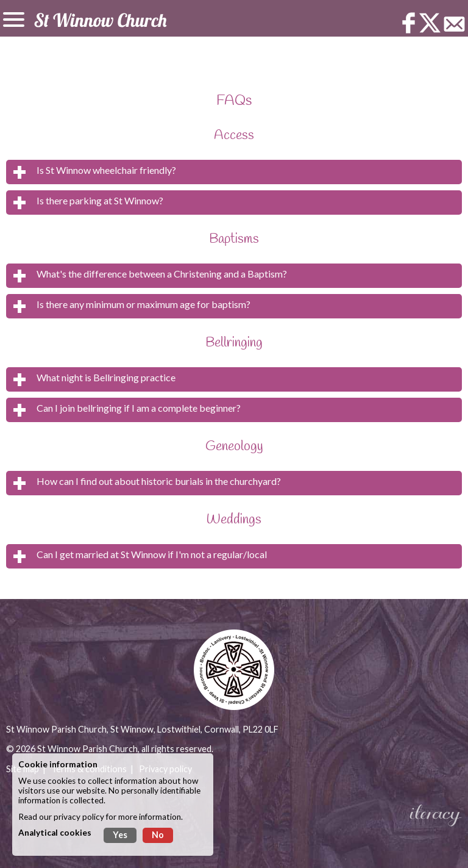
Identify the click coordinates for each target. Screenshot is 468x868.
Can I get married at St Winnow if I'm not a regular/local (152, 554)
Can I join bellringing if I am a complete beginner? (139, 408)
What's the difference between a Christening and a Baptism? (162, 274)
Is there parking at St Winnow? (100, 200)
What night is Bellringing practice (106, 377)
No (158, 835)
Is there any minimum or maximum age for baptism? (144, 304)
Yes (120, 835)
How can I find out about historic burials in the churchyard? (159, 481)
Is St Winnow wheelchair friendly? (106, 170)
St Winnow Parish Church (87, 749)
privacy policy (79, 817)
